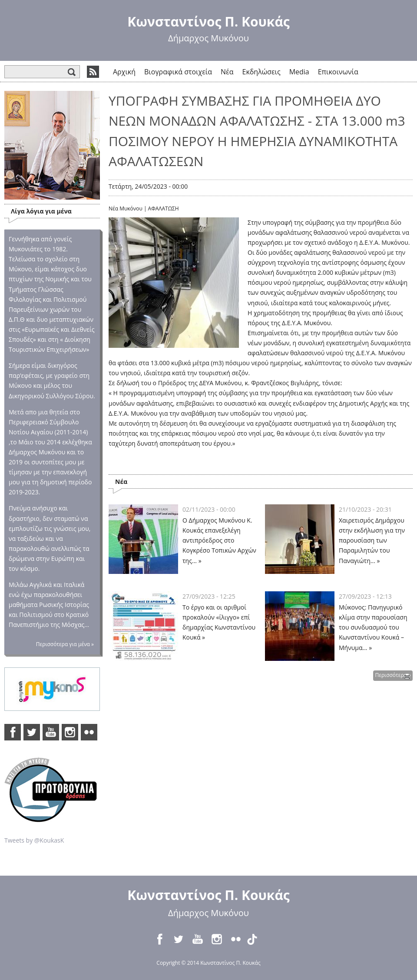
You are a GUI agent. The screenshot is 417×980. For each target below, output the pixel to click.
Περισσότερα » (393, 675)
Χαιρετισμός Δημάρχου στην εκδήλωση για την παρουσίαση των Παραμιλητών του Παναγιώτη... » (372, 540)
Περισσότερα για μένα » (65, 644)
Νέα (227, 72)
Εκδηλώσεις (261, 72)
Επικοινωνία (338, 72)
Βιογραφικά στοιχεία (178, 72)
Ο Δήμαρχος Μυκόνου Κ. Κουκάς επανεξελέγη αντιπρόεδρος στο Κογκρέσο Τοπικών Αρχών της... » (219, 540)
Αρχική (124, 72)
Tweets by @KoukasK (34, 840)
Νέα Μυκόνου (126, 208)
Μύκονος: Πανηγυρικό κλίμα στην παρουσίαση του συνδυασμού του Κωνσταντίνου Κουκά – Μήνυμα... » (373, 627)
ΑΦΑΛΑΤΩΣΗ (164, 208)
